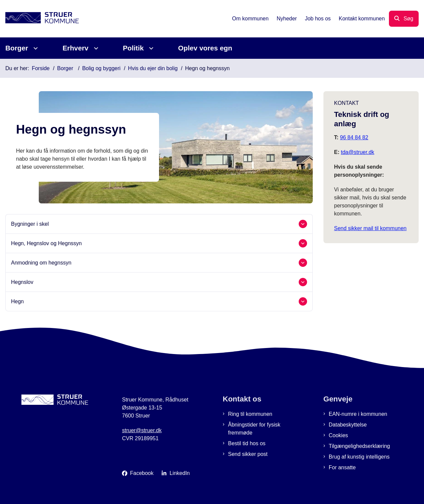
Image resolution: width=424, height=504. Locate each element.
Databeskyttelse (348, 425)
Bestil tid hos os (247, 443)
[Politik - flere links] (150, 48)
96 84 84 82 (354, 137)
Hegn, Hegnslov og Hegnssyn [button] (46, 243)
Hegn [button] (17, 301)
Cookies (338, 435)
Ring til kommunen (250, 414)
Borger (17, 48)
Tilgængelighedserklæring (360, 446)
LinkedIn (180, 473)
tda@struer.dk (358, 152)
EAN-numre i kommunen (358, 414)
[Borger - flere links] (35, 48)
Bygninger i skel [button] (30, 224)
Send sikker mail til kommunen (370, 228)
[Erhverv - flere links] (95, 48)
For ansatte (342, 467)
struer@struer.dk (142, 430)
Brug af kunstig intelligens (359, 457)
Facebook (142, 473)
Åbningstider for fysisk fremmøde (254, 429)
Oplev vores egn (205, 48)
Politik (133, 48)
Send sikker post (248, 454)
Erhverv (75, 48)
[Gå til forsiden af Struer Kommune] (39, 19)
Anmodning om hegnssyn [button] (41, 263)
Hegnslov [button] (22, 282)
